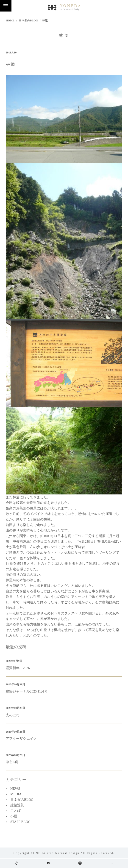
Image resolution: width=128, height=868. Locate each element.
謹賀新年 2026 (18, 668)
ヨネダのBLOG (28, 20)
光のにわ (13, 715)
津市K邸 (12, 762)
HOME (10, 20)
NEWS (15, 789)
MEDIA (16, 794)
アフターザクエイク (21, 739)
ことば (15, 811)
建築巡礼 (17, 805)
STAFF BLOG (20, 822)
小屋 (14, 816)
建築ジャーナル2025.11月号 (27, 691)
